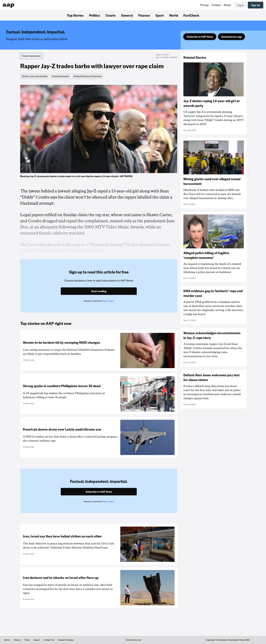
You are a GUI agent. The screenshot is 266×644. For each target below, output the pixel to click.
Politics (95, 15)
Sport (160, 15)
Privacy (17, 640)
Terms (7, 640)
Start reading (99, 291)
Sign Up (256, 5)
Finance (144, 15)
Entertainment (31, 56)
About (227, 5)
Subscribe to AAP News (200, 37)
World (174, 15)
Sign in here (108, 301)
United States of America (87, 76)
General (127, 15)
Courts (111, 15)
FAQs (27, 640)
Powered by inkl (133, 640)
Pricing (204, 5)
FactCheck (191, 15)
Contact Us (49, 640)
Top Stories (75, 15)
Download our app (231, 37)
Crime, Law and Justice (35, 76)
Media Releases (66, 640)
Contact (216, 5)
